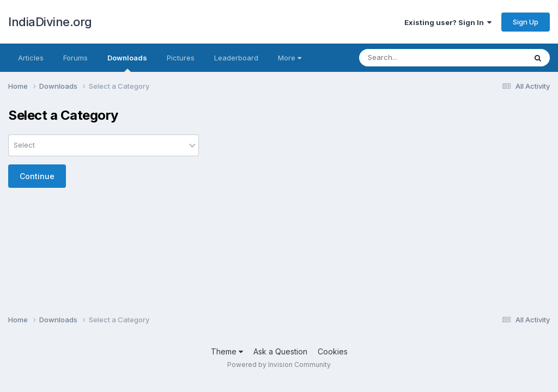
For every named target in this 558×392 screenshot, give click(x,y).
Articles (31, 58)
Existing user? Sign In (448, 22)
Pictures (181, 58)
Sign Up (526, 22)
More (290, 58)
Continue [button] (37, 176)
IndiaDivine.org (50, 22)
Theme (227, 351)
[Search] (424, 58)
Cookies (333, 351)
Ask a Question (280, 351)
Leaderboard (236, 58)
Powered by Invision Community (279, 365)
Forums (75, 58)
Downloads (127, 63)
